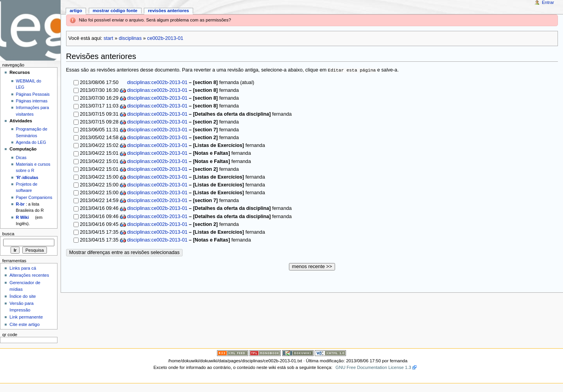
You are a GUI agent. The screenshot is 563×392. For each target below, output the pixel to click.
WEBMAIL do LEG (29, 84)
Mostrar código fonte (115, 11)
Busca (8, 234)
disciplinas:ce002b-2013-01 (157, 82)
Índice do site (23, 296)
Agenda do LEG (31, 142)
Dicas (21, 158)
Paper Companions (34, 197)
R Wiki (22, 217)
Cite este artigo (24, 324)
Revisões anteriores (168, 11)
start (108, 38)
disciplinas (130, 38)
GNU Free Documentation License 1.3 (373, 367)
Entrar (548, 2)
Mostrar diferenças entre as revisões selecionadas (125, 252)
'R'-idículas (27, 177)
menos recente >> (312, 267)
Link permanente (26, 317)
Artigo (76, 11)
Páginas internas (32, 101)
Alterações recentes (29, 275)
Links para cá (23, 268)
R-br (20, 204)
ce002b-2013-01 (165, 38)
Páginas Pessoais (33, 94)
